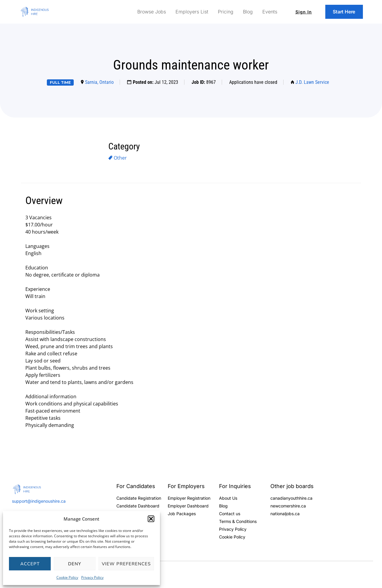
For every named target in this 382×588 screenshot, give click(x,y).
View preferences (126, 564)
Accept (30, 564)
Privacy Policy (92, 577)
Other (120, 158)
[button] (151, 519)
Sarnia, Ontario (99, 82)
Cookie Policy (67, 577)
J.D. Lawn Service (312, 82)
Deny (75, 564)
